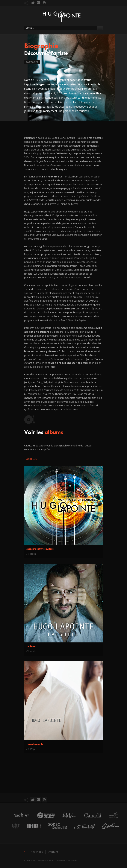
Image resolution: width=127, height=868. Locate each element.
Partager (32, 62)
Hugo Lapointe (35, 744)
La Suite (31, 646)
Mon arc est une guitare (40, 549)
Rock (33, 554)
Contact (53, 852)
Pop (33, 749)
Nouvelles (37, 852)
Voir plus (31, 459)
